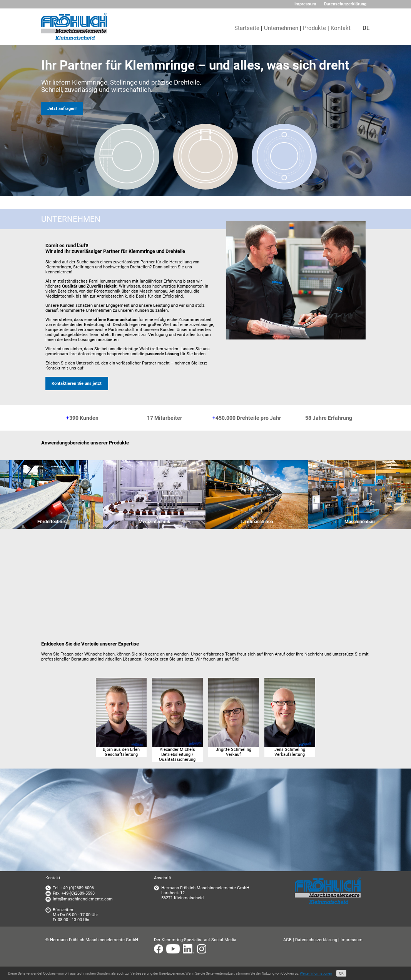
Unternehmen (281, 28)
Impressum (305, 4)
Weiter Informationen (316, 973)
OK (341, 973)
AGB (287, 940)
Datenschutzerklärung (345, 4)
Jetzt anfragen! (62, 109)
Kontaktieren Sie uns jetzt (77, 384)
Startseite (247, 28)
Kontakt (341, 28)
